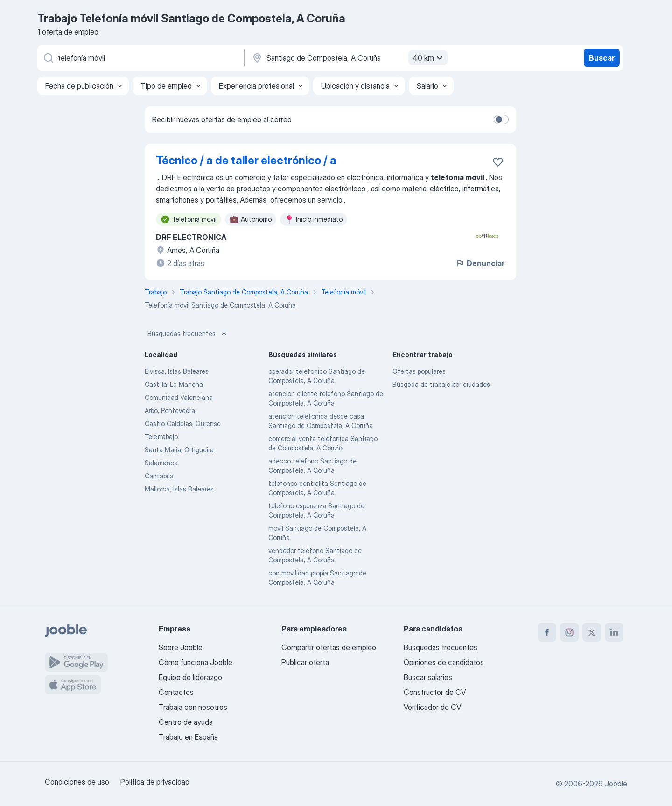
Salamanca (161, 463)
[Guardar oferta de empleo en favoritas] (498, 162)
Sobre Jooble (181, 647)
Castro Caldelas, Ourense (183, 424)
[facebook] (547, 632)
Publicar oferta (305, 662)
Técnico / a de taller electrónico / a (246, 160)
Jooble (616, 784)
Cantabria (159, 476)
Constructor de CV (435, 692)
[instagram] (569, 632)
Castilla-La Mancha (174, 384)
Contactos (176, 692)
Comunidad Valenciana (179, 397)
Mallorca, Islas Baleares (179, 489)
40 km (429, 58)
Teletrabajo (161, 437)
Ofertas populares (419, 371)
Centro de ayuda (186, 722)
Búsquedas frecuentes (188, 334)
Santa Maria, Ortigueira (179, 450)
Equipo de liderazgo (190, 677)
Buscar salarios (428, 677)
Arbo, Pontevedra (170, 410)
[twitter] (592, 632)
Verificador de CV (432, 707)
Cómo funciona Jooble (196, 662)
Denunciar (480, 263)
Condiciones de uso (77, 782)
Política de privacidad (155, 782)
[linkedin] (614, 632)
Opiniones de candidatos (444, 662)
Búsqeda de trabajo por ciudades (441, 384)
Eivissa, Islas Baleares (177, 371)
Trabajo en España (188, 737)
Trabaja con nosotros (193, 707)
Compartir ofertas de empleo (329, 647)
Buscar (602, 58)
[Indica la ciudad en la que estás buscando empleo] (349, 58)
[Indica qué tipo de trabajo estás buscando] (140, 58)
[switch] (501, 119)
